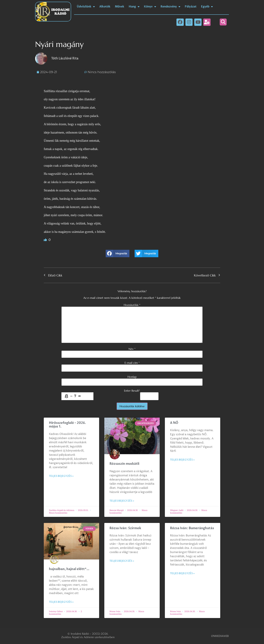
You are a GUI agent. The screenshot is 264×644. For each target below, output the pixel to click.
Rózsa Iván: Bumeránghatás (192, 528)
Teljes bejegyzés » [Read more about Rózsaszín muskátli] (122, 501)
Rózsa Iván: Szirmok (125, 528)
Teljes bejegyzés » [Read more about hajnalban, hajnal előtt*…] (61, 602)
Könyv (150, 7)
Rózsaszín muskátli (124, 464)
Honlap (132, 377)
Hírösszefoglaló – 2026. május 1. (67, 425)
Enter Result (132, 391)
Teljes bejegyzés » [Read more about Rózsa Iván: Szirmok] (122, 561)
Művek (120, 7)
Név (132, 349)
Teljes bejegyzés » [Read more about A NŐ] (182, 460)
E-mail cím (132, 363)
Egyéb (207, 7)
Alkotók (105, 7)
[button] (223, 22)
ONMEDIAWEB (220, 636)
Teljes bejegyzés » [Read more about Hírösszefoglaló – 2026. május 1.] (61, 476)
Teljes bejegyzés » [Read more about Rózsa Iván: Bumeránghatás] (182, 573)
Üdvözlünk (86, 7)
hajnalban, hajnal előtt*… (69, 569)
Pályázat (191, 7)
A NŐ (174, 423)
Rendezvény (170, 7)
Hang (134, 7)
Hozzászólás (132, 305)
